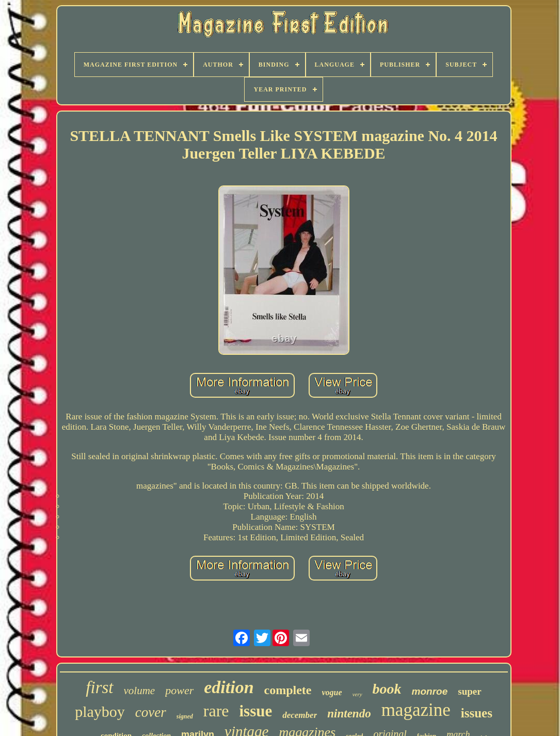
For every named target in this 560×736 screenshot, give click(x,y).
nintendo (349, 714)
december (300, 715)
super (469, 691)
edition (229, 687)
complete (288, 690)
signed (185, 716)
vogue (332, 692)
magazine (416, 710)
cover (151, 712)
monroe (430, 691)
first (99, 687)
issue (255, 711)
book (387, 689)
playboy (100, 711)
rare (216, 711)
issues (477, 713)
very (357, 694)
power (179, 690)
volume (140, 691)
